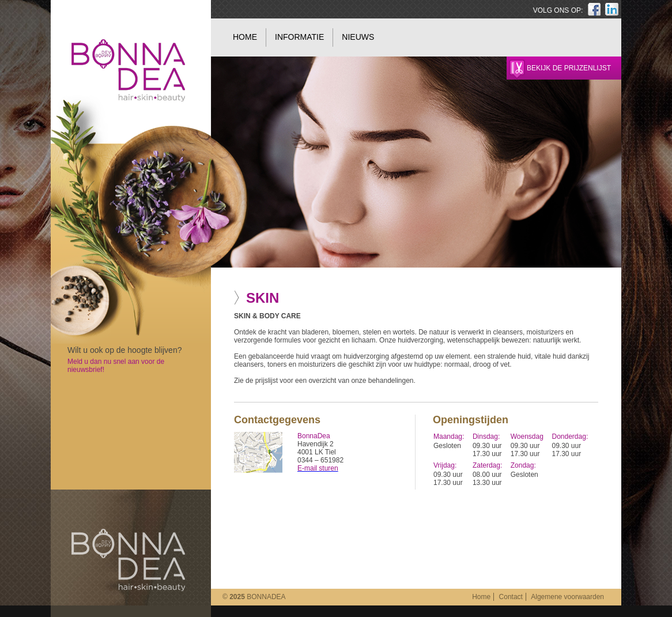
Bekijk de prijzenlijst (569, 68)
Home (245, 37)
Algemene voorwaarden (567, 597)
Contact (511, 597)
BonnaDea (128, 560)
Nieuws (358, 37)
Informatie (299, 37)
